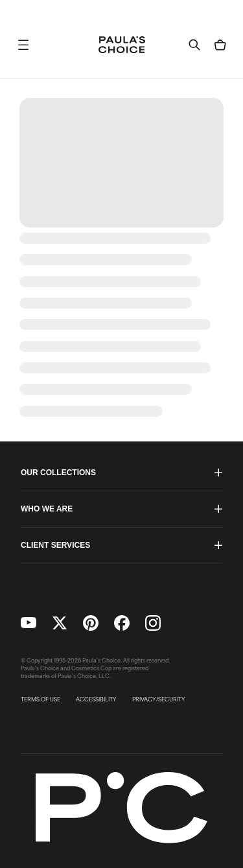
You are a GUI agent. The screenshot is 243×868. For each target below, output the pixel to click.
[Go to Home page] (122, 45)
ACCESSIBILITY (96, 699)
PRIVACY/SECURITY (159, 699)
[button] (23, 45)
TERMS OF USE (40, 699)
